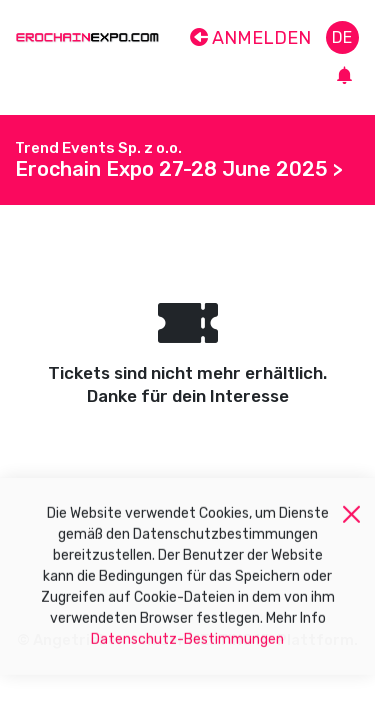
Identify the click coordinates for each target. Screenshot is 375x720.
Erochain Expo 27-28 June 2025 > (179, 169)
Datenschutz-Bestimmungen (187, 644)
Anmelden (250, 38)
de (342, 37)
